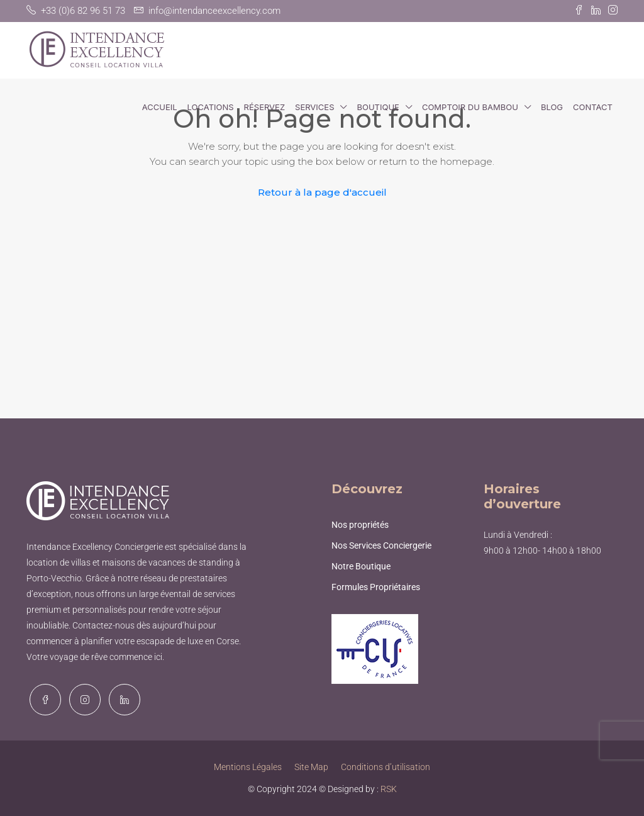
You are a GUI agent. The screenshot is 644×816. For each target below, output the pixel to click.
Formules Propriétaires (376, 587)
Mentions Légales (248, 767)
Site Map (311, 767)
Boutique (378, 107)
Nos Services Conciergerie (381, 545)
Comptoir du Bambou (470, 107)
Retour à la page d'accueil (322, 192)
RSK (389, 789)
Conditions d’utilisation (386, 767)
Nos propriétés (360, 525)
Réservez (264, 107)
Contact (593, 107)
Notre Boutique (361, 566)
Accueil (160, 107)
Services (314, 107)
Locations (211, 107)
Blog (552, 107)
